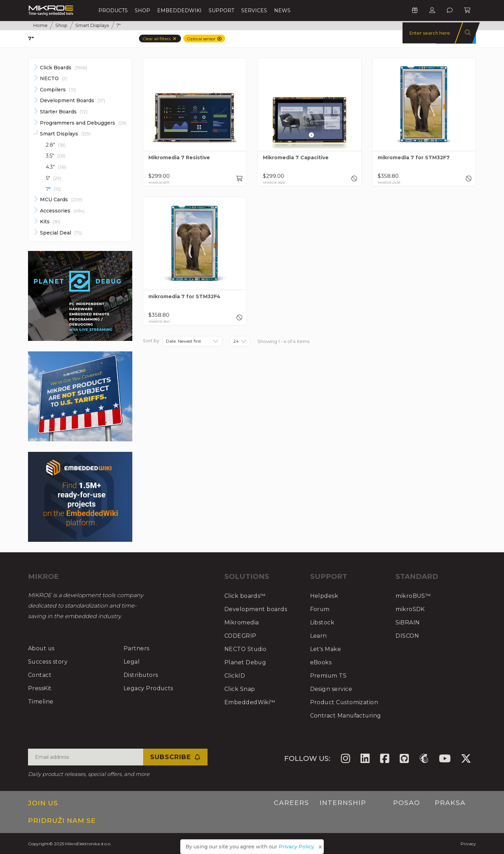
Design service (331, 689)
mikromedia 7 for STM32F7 (414, 158)
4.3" (56, 167)
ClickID (235, 676)
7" (53, 189)
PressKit (40, 688)
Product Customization (345, 702)
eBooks (321, 662)
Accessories (62, 211)
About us (42, 648)
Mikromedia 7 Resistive (179, 158)
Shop (142, 10)
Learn (319, 636)
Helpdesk (324, 596)
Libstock (322, 622)
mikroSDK (410, 609)
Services (254, 10)
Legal (132, 662)
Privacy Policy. (297, 847)
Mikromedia (242, 622)
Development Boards (72, 100)
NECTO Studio (246, 649)
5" (54, 178)
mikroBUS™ (413, 596)
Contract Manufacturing (346, 716)
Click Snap (240, 689)
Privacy (468, 844)
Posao (407, 803)
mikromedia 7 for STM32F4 (184, 297)
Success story (48, 662)
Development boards (256, 609)
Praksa (450, 803)
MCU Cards (61, 199)
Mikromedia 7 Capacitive (296, 158)
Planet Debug (246, 662)
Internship (343, 803)
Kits (50, 222)
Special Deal (61, 233)
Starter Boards (64, 112)
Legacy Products (149, 688)
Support (221, 10)
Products (113, 10)
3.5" (56, 156)
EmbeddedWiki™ (250, 702)
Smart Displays (65, 134)
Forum (320, 609)
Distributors (141, 675)
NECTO (54, 78)
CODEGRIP (241, 636)
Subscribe (175, 757)
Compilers (58, 90)
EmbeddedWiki (179, 10)
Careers (291, 803)
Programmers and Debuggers (83, 123)
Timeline (41, 702)
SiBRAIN (408, 622)
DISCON (407, 636)
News (282, 10)
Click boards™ (245, 596)
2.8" (56, 145)
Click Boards (64, 68)
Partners (136, 648)
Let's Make (326, 649)
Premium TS (329, 676)
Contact (40, 675)
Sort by (151, 341)
